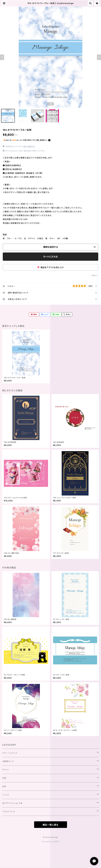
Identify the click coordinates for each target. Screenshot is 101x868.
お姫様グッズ (8, 761)
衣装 (4, 778)
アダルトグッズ (9, 812)
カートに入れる (50, 257)
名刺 (4, 786)
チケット (6, 770)
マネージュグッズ (10, 753)
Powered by (51, 842)
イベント (6, 795)
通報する (95, 275)
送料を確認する (29, 146)
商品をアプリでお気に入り (50, 267)
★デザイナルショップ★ (12, 803)
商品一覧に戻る (51, 825)
